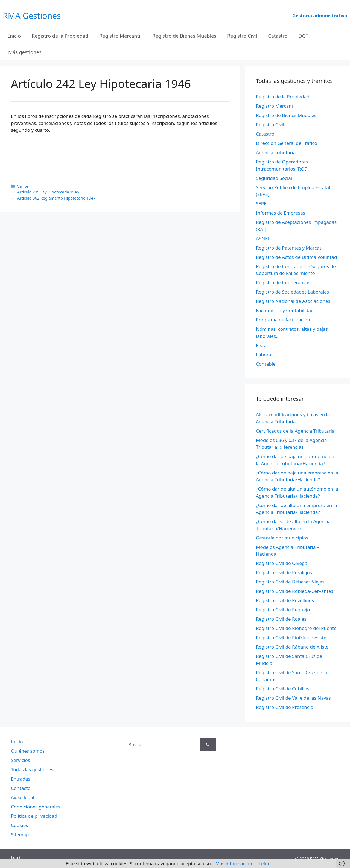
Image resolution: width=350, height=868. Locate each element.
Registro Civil (242, 36)
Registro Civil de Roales (281, 619)
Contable (266, 364)
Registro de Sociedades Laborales (292, 292)
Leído (265, 863)
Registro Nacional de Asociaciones (293, 301)
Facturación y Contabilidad (285, 310)
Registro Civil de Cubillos (283, 689)
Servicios (21, 760)
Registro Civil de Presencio (285, 707)
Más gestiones (25, 52)
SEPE (261, 203)
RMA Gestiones (32, 16)
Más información (234, 863)
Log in (17, 857)
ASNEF (263, 238)
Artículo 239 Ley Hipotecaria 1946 (48, 192)
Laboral (264, 355)
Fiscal (262, 345)
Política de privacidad (34, 816)
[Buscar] (208, 745)
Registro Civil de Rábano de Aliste (292, 647)
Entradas (21, 779)
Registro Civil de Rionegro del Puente (296, 628)
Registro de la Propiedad (60, 36)
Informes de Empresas (281, 213)
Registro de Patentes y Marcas (289, 248)
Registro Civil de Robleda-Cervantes (295, 591)
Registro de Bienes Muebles (184, 36)
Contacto (21, 788)
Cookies (20, 825)
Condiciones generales (36, 807)
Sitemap (20, 835)
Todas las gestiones (32, 769)
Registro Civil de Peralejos (284, 572)
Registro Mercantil (120, 36)
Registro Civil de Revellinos (285, 600)
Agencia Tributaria (276, 152)
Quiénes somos (28, 751)
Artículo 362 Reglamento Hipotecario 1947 (56, 198)
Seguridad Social (274, 178)
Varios (23, 186)
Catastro (278, 36)
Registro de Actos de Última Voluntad (296, 257)
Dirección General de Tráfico (287, 143)
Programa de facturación (283, 320)
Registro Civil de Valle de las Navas (293, 698)
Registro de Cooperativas (283, 282)
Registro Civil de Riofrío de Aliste (291, 637)
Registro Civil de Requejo (283, 610)
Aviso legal (23, 797)
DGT (304, 36)
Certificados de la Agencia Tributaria (295, 431)
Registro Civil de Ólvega (282, 563)
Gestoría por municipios (282, 538)
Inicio (14, 36)
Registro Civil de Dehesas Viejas (290, 582)
